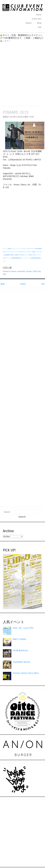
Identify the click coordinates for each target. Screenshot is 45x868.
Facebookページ (23, 255)
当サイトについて (8, 252)
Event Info (37, 19)
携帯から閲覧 (14, 255)
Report (29, 23)
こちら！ (7, 41)
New (3, 284)
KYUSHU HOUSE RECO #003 (26, 673)
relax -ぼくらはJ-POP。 (24, 628)
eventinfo (21, 271)
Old (43, 284)
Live (39, 271)
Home (39, 15)
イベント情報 (7, 249)
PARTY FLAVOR (19, 639)
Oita (5, 274)
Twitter (30, 255)
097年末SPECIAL (20, 651)
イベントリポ (17, 252)
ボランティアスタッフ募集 (28, 252)
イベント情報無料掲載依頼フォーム (16, 258)
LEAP (34, 271)
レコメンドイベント (17, 249)
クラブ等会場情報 (37, 249)
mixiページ (36, 255)
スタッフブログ (27, 249)
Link (39, 27)
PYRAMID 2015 (16, 112)
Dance (14, 271)
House (29, 271)
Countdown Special (21, 662)
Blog (39, 23)
